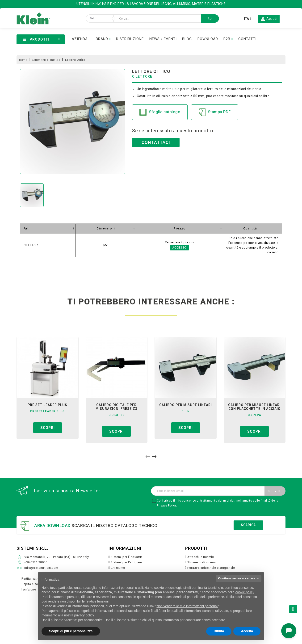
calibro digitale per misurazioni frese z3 (116, 407)
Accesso (180, 247)
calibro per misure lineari (186, 405)
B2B (227, 39)
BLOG (187, 39)
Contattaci (156, 142)
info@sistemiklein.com (41, 568)
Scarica (248, 525)
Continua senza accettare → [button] (239, 578)
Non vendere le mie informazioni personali (187, 606)
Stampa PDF (215, 112)
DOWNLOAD (208, 39)
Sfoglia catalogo (160, 112)
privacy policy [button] (84, 615)
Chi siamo (118, 568)
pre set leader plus (47, 405)
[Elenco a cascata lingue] (247, 19)
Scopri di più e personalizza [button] (71, 631)
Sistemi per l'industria (127, 557)
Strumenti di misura (202, 562)
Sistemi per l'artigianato (128, 562)
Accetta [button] (247, 631)
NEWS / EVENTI (163, 39)
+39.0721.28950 (36, 562)
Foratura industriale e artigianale (211, 568)
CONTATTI (247, 39)
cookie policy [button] (245, 592)
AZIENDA (80, 39)
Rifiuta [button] (219, 631)
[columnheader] (48, 229)
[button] (269, 19)
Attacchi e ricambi (201, 557)
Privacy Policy (167, 506)
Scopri (48, 428)
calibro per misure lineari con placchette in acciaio (254, 407)
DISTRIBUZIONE (130, 39)
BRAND (102, 39)
